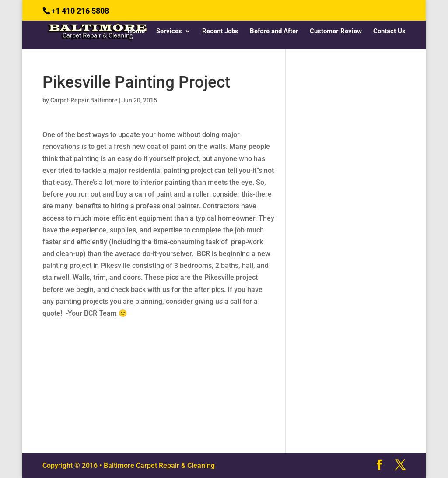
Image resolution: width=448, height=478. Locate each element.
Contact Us (389, 32)
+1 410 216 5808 (80, 11)
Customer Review (336, 32)
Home (136, 32)
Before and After (274, 32)
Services (169, 32)
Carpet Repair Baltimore (84, 100)
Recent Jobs (220, 32)
